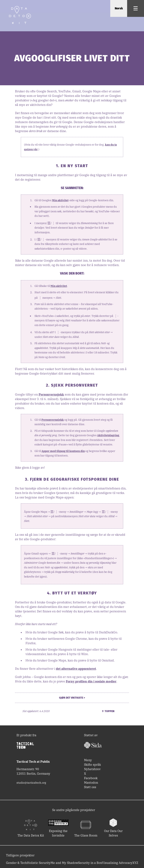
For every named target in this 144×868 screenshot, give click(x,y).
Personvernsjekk (51, 394)
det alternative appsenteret (76, 669)
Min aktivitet (60, 200)
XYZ (135, 863)
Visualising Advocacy (117, 863)
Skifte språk (92, 765)
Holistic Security (39, 863)
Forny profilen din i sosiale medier (91, 681)
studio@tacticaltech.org (31, 783)
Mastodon (91, 783)
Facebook (91, 778)
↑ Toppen (108, 711)
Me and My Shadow (64, 863)
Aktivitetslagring (108, 435)
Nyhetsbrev (92, 769)
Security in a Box (90, 863)
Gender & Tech (16, 863)
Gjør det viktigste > (72, 698)
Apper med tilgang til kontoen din (63, 451)
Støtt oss (90, 787)
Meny (88, 760)
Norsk (119, 8)
